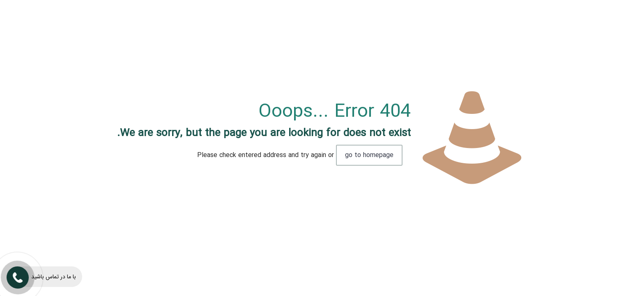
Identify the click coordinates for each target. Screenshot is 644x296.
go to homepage (369, 155)
